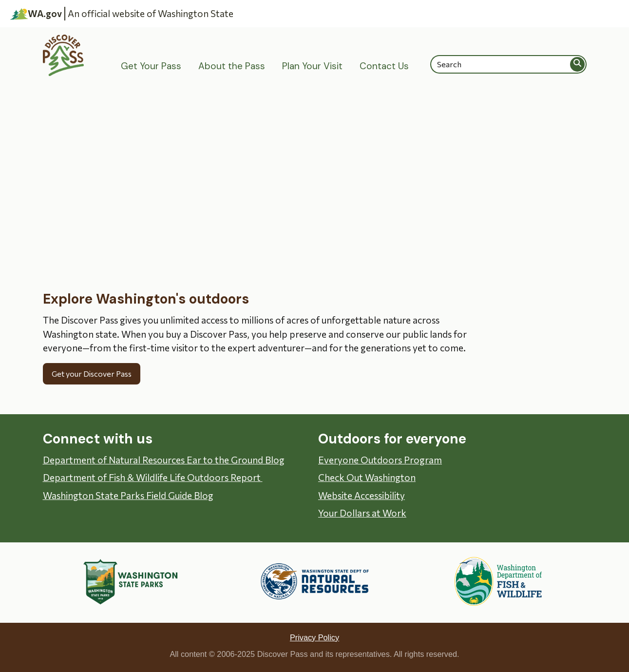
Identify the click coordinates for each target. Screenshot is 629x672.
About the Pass (232, 66)
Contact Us (384, 66)
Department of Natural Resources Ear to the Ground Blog (164, 460)
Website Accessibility (362, 495)
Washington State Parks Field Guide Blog (128, 495)
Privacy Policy (314, 637)
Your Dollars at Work (362, 513)
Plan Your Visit (312, 66)
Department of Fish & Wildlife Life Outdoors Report (153, 477)
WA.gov (36, 14)
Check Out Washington (367, 477)
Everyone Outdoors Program (380, 460)
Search (578, 64)
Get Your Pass (151, 66)
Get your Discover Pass (92, 374)
